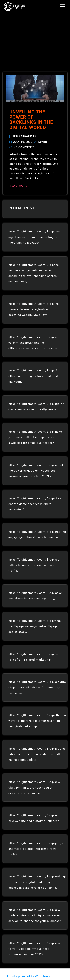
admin (43, 142)
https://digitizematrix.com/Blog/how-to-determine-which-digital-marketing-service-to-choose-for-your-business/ (35, 915)
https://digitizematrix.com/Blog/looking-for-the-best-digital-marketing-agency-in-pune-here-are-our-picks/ (37, 882)
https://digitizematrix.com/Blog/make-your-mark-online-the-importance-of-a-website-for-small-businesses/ (36, 437)
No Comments (24, 147)
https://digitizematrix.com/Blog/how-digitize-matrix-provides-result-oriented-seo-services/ (35, 788)
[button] (63, 7)
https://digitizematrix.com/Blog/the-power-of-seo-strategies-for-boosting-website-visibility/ (34, 309)
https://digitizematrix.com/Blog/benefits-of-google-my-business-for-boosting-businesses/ (38, 688)
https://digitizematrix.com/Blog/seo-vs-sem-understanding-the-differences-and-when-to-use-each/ (34, 343)
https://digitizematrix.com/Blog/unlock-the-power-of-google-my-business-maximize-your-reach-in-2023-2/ (37, 471)
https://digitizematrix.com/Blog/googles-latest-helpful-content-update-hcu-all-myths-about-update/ (38, 754)
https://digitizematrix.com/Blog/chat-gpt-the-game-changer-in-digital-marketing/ (35, 504)
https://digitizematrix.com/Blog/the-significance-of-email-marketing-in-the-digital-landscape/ (34, 237)
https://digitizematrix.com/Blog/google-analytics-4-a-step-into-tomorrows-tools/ (37, 849)
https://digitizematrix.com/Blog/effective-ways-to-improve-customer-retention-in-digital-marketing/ (38, 721)
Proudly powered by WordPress (29, 976)
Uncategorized (25, 136)
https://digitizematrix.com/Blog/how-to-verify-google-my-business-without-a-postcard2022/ (35, 949)
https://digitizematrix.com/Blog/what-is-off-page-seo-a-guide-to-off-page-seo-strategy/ (35, 626)
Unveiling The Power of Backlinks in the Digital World (31, 120)
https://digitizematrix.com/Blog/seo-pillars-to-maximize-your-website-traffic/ (34, 565)
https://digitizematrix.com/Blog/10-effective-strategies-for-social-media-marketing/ (35, 376)
